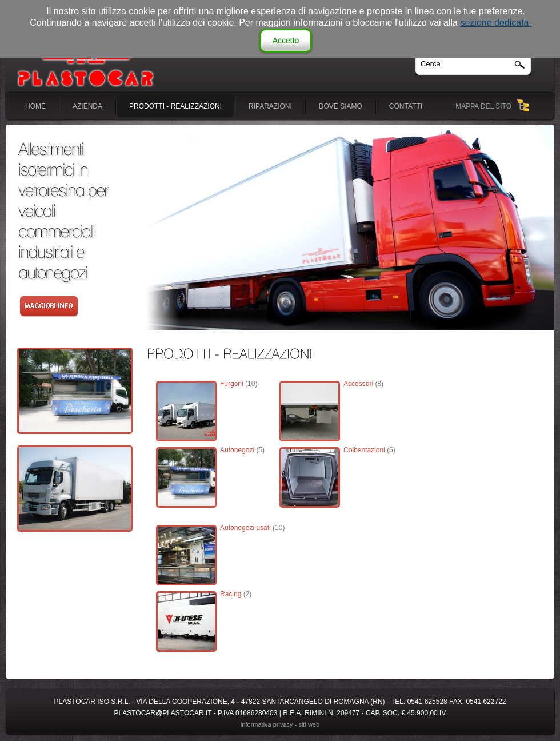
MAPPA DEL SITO (483, 106)
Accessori (358, 384)
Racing (231, 594)
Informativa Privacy (267, 724)
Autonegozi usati (245, 528)
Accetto (286, 41)
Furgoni (232, 384)
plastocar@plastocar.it (163, 713)
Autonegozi (237, 450)
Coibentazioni (364, 450)
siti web (309, 724)
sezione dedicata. (496, 23)
